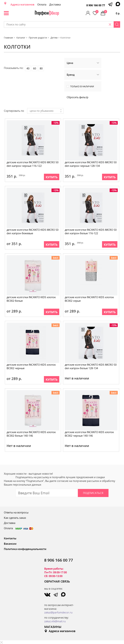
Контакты (10, 538)
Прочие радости (38, 38)
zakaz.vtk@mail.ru (55, 621)
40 (28, 68)
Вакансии (10, 544)
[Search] (117, 24)
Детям (54, 38)
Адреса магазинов (22, 5)
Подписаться (93, 493)
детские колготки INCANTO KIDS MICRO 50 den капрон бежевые (33, 232)
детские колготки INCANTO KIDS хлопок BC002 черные (31, 367)
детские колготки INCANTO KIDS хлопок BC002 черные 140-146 (89, 434)
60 (35, 68)
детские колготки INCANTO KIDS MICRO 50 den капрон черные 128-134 (91, 164)
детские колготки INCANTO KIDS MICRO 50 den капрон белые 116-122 (91, 232)
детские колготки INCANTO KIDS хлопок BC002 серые (89, 299)
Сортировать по (14, 111)
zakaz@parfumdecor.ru (58, 612)
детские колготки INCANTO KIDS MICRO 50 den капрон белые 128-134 (91, 367)
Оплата (42, 5)
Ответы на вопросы (16, 512)
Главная (8, 38)
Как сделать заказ (15, 518)
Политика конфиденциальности (25, 549)
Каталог (21, 38)
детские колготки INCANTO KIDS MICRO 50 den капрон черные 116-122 (33, 164)
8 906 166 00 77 (96, 5)
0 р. (112, 13)
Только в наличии (82, 86)
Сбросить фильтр (77, 97)
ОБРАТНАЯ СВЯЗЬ (57, 581)
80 (41, 68)
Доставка (55, 5)
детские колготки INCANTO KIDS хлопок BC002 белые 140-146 (31, 434)
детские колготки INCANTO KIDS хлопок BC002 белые (31, 299)
